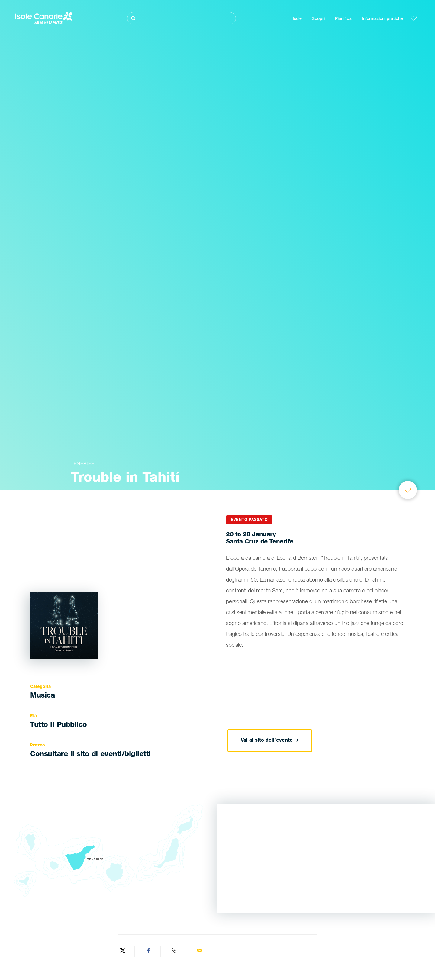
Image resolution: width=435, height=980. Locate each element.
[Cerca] (182, 18)
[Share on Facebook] (148, 951)
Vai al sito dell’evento (270, 740)
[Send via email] (200, 951)
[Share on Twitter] (123, 951)
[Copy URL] (174, 951)
